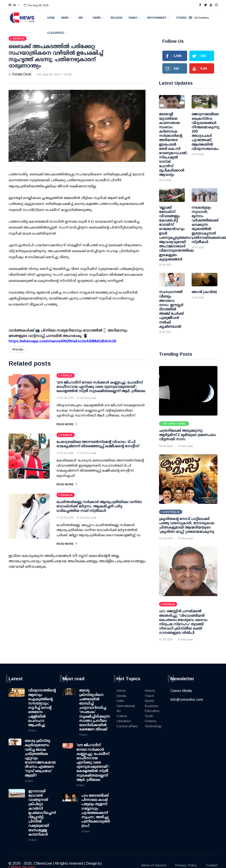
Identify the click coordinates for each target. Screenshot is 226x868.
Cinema (150, 721)
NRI (81, 18)
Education (152, 711)
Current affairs (127, 726)
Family (133, 18)
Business (152, 706)
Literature (123, 721)
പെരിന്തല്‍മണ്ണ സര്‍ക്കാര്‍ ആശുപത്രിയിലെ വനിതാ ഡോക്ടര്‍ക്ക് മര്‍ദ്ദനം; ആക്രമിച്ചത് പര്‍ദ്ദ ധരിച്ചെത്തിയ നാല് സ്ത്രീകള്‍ (99, 506)
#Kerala (18, 349)
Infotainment (157, 18)
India (120, 701)
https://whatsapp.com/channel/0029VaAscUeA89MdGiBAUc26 (62, 341)
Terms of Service (153, 865)
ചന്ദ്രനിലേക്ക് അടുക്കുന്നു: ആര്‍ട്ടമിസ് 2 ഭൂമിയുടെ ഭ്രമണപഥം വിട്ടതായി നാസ (187, 435)
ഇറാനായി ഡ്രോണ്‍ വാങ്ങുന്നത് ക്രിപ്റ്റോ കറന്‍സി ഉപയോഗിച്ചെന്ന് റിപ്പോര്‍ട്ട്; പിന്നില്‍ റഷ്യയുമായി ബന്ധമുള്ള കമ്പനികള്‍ (42, 813)
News (65, 18)
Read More (67, 424)
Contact (212, 865)
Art (119, 711)
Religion (116, 18)
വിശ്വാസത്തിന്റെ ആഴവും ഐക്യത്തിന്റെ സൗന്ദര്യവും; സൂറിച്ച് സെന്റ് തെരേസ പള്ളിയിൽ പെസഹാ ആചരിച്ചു (42, 708)
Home (51, 18)
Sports (150, 701)
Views (97, 18)
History (150, 691)
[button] (14, 5)
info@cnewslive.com (187, 700)
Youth (149, 716)
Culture (122, 716)
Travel (149, 696)
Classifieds (56, 33)
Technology (153, 726)
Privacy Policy (186, 865)
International (126, 706)
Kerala (121, 696)
